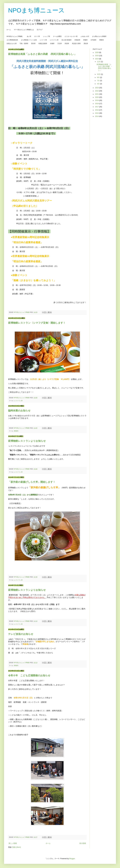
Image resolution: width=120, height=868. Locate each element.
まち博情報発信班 (12, 40)
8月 (98, 77)
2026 (97, 52)
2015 (97, 113)
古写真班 (93, 40)
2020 (97, 97)
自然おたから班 (12, 43)
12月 (99, 62)
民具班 (67, 43)
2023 (97, 88)
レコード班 (43, 40)
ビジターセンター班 (71, 36)
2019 (97, 100)
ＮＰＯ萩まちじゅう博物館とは (24, 30)
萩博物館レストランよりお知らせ (27, 441)
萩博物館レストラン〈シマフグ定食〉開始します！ (37, 323)
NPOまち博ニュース (36, 10)
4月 (98, 84)
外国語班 (77, 40)
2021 (97, 94)
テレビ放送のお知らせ (21, 634)
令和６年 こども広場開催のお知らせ (29, 675)
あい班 (29, 36)
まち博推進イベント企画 (29, 40)
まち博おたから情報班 (99, 36)
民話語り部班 (76, 43)
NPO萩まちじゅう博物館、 (15, 36)
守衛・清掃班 (24, 43)
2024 (97, 59)
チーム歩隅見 (57, 36)
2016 (97, 110)
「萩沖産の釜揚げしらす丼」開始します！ (32, 482)
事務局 (101, 40)
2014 (97, 116)
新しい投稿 (13, 843)
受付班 (33, 43)
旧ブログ (40, 30)
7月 (98, 81)
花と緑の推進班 (67, 40)
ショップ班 (46, 36)
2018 (97, 104)
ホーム (9, 30)
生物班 (52, 43)
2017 (97, 107)
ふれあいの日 (85, 36)
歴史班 (86, 43)
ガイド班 (37, 36)
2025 (97, 56)
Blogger (72, 859)
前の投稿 (83, 843)
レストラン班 (54, 40)
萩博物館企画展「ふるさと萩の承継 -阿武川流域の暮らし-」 (42, 54)
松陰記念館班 (43, 43)
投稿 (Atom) (17, 847)
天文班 (60, 43)
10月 (99, 74)
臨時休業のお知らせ (19, 411)
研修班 (85, 40)
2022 (97, 91)
